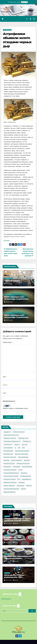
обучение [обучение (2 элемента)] (29, 486)
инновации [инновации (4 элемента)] (22, 483)
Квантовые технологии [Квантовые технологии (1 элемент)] (10, 457)
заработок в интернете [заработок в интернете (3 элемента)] (10, 483)
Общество (7, 516)
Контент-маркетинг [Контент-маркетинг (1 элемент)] (17, 460)
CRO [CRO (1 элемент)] (19, 448)
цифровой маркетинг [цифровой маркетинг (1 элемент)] (9, 492)
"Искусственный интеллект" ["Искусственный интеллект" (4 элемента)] (11, 435)
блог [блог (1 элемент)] (19, 479)
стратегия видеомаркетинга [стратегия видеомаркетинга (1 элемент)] (11, 489)
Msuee (16, 524)
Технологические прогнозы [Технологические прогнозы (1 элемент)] (11, 476)
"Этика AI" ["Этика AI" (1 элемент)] (17, 445)
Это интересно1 (7, 30)
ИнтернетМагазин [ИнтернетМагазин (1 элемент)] (8, 451)
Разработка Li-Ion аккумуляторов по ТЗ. (15, 538)
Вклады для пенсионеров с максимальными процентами (18, 558)
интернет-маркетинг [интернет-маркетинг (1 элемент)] (9, 486)
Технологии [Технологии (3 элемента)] (24, 473)
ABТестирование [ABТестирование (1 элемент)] (8, 448)
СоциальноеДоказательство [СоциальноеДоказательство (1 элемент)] (11, 473)
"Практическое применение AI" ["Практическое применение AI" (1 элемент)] (12, 441)
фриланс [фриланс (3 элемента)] (23, 489)
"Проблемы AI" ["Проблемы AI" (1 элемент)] (27, 441)
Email (5, 385)
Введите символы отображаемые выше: (15, 408)
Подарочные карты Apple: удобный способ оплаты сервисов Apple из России (18, 521)
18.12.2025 (9, 542)
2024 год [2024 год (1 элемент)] (24, 445)
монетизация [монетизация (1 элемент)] (21, 486)
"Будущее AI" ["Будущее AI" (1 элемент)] (7, 432)
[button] (27, 19)
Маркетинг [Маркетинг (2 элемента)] (27, 460)
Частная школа (12, 281)
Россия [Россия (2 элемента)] (20, 470)
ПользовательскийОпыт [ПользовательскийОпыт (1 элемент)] (10, 470)
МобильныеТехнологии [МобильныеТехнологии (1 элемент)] (23, 464)
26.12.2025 (9, 524)
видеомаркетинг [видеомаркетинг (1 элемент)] (27, 479)
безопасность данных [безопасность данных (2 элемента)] (10, 479)
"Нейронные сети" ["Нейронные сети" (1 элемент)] (23, 438)
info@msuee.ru (6, 599)
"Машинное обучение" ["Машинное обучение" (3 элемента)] (10, 438)
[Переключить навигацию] (34, 19)
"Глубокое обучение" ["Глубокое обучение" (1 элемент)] (19, 432)
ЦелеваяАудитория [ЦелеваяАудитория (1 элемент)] (26, 476)
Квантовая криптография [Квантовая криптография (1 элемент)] (22, 451)
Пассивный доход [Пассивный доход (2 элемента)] (27, 467)
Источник (7, 240)
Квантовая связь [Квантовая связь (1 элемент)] (8, 454)
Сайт (4, 393)
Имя (5, 377)
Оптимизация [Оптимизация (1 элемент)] (16, 467)
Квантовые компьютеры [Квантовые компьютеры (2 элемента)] (21, 454)
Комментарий (8, 342)
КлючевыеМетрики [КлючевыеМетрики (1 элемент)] (23, 457)
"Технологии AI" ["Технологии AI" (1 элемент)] (8, 445)
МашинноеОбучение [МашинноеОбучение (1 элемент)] (9, 464)
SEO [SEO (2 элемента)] (23, 448)
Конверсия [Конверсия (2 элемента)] (6, 460)
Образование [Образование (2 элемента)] (7, 467)
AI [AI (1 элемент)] (15, 448)
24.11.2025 (9, 561)
